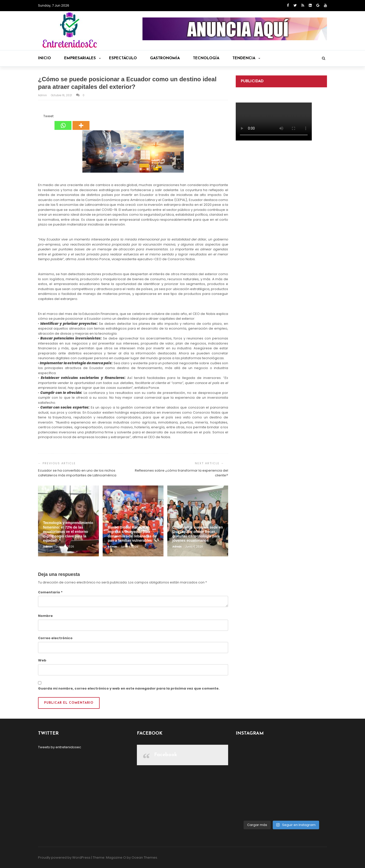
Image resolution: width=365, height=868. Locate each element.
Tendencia (246, 58)
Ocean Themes (144, 857)
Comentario (50, 592)
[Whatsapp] (63, 122)
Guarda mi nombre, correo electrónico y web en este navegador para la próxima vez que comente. (129, 688)
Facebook (166, 755)
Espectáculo (123, 58)
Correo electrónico (55, 638)
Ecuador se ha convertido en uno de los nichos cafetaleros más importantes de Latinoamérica (77, 473)
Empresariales (83, 58)
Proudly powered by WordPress (64, 857)
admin (43, 95)
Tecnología (206, 58)
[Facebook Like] (40, 117)
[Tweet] (42, 117)
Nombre (45, 616)
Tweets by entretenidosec (60, 747)
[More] (81, 122)
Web (42, 660)
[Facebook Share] (39, 117)
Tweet (48, 116)
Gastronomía (165, 58)
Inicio (44, 58)
